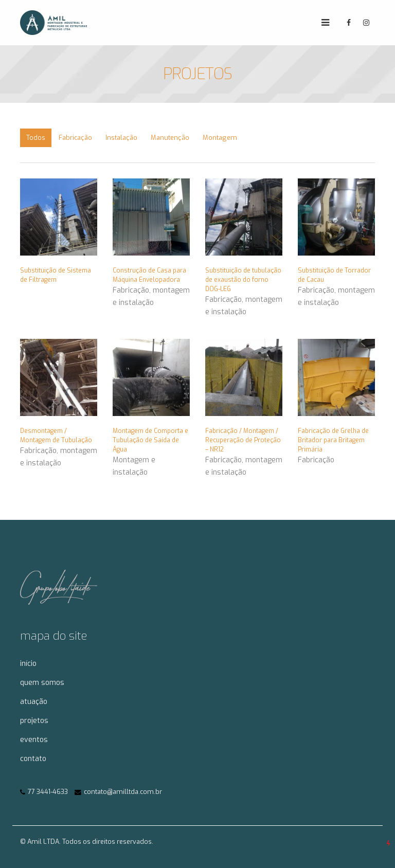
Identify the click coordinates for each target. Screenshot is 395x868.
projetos (34, 721)
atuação (34, 702)
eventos (34, 740)
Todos (36, 138)
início (28, 664)
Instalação (121, 138)
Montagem (220, 138)
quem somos (42, 683)
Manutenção (170, 138)
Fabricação (75, 138)
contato (33, 759)
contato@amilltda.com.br (123, 792)
